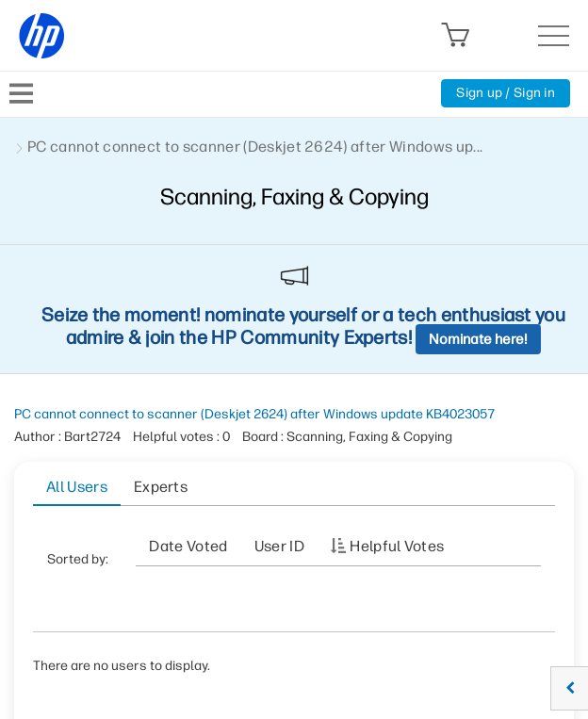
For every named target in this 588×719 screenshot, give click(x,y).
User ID (279, 546)
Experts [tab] (161, 487)
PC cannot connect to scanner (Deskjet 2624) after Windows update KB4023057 (254, 414)
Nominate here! (478, 339)
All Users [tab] (77, 487)
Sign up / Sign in (506, 93)
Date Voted (188, 546)
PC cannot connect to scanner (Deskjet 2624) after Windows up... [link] (255, 147)
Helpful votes (397, 546)
